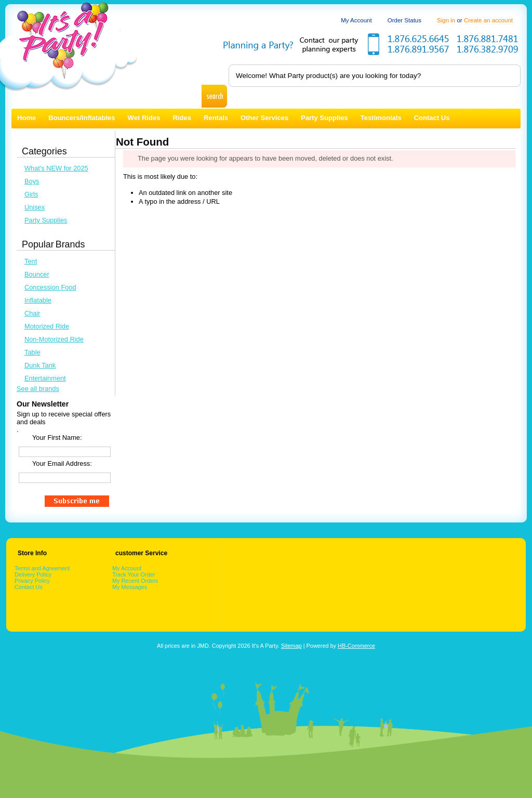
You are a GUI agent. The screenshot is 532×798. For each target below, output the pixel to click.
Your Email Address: (62, 463)
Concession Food (50, 287)
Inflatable (38, 300)
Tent (31, 261)
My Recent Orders (135, 581)
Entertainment (45, 378)
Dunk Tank (40, 365)
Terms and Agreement (42, 568)
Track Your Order (134, 574)
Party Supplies (46, 220)
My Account (356, 20)
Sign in (446, 20)
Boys (32, 181)
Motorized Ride (47, 326)
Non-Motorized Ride (54, 339)
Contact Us (29, 587)
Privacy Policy (32, 581)
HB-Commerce (356, 646)
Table (32, 352)
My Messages (130, 587)
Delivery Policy (33, 574)
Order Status (404, 20)
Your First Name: (57, 437)
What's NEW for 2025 (56, 168)
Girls (31, 194)
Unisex (35, 207)
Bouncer (37, 274)
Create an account (488, 20)
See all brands (38, 389)
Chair (32, 313)
